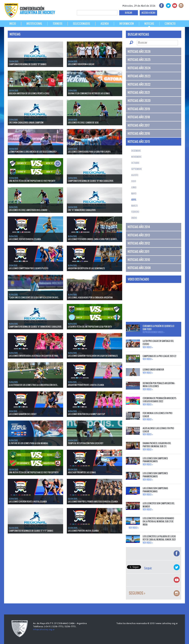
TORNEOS (58, 24)
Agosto (135, 175)
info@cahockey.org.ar (44, 629)
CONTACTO (170, 24)
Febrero (135, 212)
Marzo (134, 206)
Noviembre (136, 157)
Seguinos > (137, 593)
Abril (134, 200)
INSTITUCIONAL (34, 24)
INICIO (13, 24)
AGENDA (105, 24)
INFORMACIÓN (127, 24)
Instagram (181, 5)
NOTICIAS (149, 24)
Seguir (148, 568)
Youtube (174, 5)
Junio (134, 187)
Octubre (135, 163)
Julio (134, 181)
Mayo (134, 194)
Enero (134, 218)
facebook (161, 5)
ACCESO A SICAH (148, 13)
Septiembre (137, 169)
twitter (168, 5)
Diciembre (136, 151)
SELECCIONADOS (81, 24)
